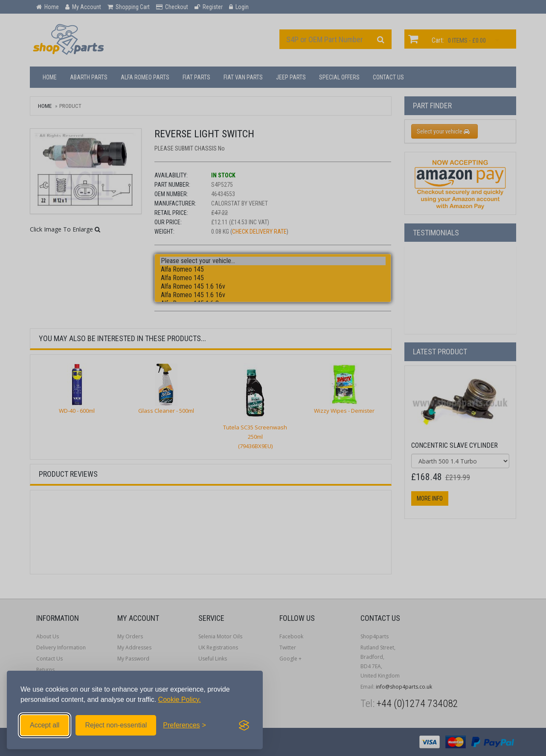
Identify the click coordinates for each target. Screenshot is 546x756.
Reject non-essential (116, 725)
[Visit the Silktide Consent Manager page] (244, 725)
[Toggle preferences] (184, 725)
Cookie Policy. (180, 700)
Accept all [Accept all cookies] (45, 725)
